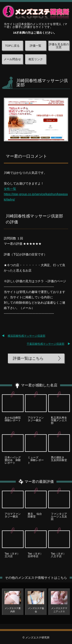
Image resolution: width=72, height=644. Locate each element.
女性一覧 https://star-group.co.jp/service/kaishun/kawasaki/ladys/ (36, 194)
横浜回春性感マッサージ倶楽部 (26, 336)
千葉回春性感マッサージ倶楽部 (46, 344)
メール (27, 308)
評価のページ (57, 281)
